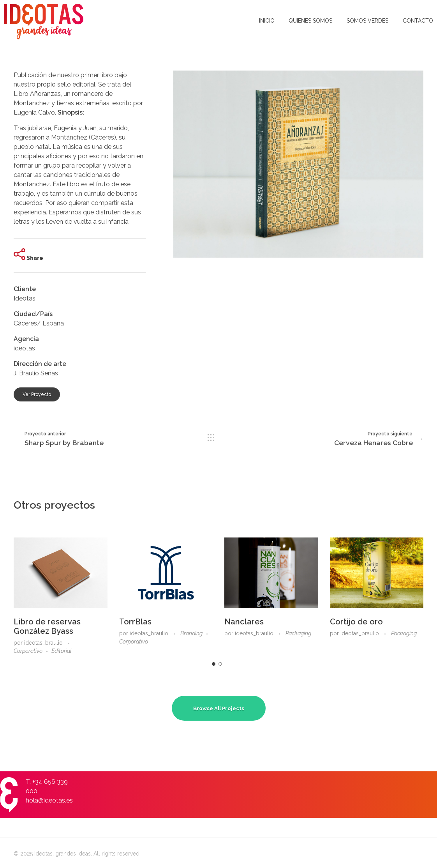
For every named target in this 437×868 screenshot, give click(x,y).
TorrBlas (135, 622)
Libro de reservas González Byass (47, 626)
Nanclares (244, 622)
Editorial (62, 651)
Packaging (298, 633)
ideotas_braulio (44, 643)
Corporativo (28, 651)
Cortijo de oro (356, 622)
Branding (191, 633)
